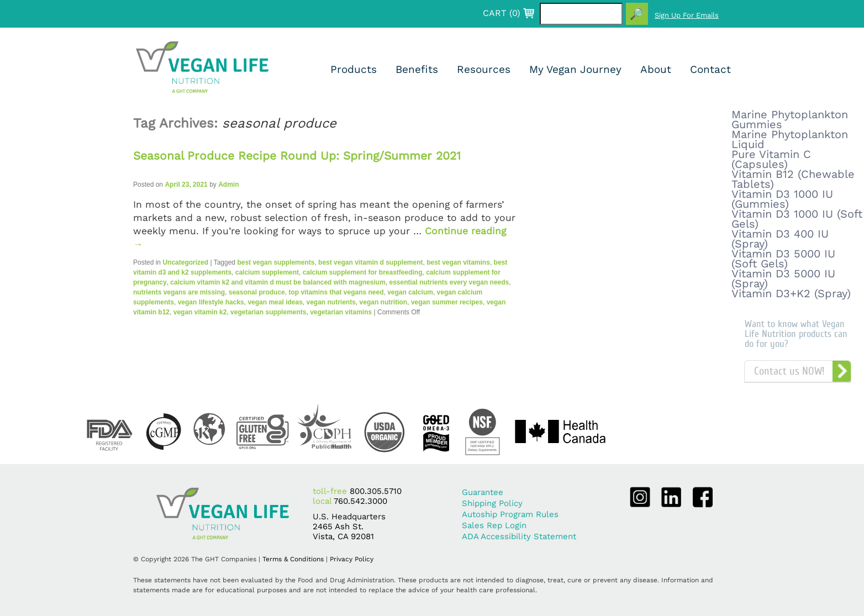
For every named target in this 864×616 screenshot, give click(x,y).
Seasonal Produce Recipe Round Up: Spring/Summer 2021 (297, 156)
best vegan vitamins (458, 262)
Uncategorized (185, 262)
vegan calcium (410, 292)
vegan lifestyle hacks (211, 302)
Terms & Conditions (293, 559)
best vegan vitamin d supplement (370, 262)
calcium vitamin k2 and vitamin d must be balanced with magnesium (278, 282)
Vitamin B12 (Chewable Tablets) (793, 179)
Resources (484, 69)
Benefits (417, 69)
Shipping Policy (492, 503)
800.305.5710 (376, 491)
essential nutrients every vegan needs (449, 282)
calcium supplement (267, 272)
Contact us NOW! (789, 371)
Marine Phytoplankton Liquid (790, 139)
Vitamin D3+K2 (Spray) (791, 293)
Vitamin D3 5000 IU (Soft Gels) (783, 259)
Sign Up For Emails (687, 15)
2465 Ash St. (338, 527)
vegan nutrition (384, 302)
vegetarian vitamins (341, 312)
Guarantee (483, 492)
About (656, 69)
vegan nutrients (331, 302)
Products (354, 69)
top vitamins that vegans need (336, 292)
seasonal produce (257, 292)
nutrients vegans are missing (179, 292)
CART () (502, 13)
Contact (710, 69)
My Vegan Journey (575, 69)
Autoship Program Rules (510, 514)
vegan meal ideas (275, 302)
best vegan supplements (276, 262)
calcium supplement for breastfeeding (363, 272)
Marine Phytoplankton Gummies (790, 119)
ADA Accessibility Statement (519, 536)
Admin (228, 185)
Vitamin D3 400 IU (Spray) (780, 239)
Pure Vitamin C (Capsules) (771, 159)
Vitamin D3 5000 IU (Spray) (783, 278)
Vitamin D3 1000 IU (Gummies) (782, 199)
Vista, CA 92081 (343, 536)
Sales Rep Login (494, 525)
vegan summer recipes (447, 302)
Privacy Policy (352, 559)
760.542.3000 (360, 501)
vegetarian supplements (268, 312)
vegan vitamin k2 (200, 312)
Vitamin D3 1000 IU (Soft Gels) (797, 219)
